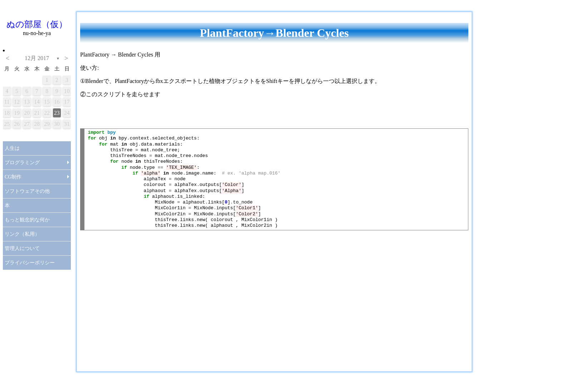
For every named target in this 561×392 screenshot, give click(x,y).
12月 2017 (37, 58)
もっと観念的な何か (27, 220)
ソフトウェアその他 (27, 191)
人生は (12, 148)
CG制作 (13, 177)
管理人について (22, 248)
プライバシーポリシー (30, 263)
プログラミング (22, 163)
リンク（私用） (22, 234)
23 (57, 113)
